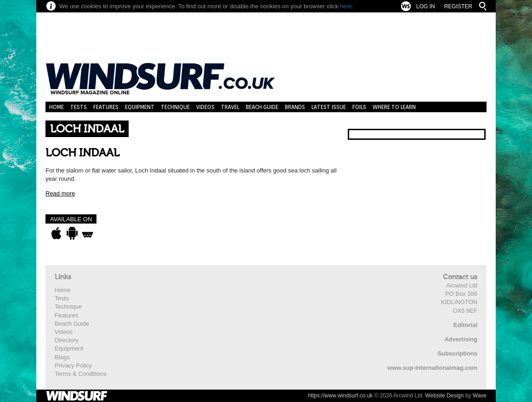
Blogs (62, 357)
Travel (230, 107)
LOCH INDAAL (82, 153)
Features (106, 107)
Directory (67, 340)
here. (347, 6)
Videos (205, 107)
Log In (426, 6)
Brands (295, 107)
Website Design (445, 396)
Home (57, 107)
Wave (480, 396)
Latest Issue (329, 107)
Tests (79, 107)
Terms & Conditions (81, 374)
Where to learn (394, 107)
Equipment (140, 107)
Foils (359, 107)
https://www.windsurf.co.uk (340, 396)
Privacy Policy (73, 365)
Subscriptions (457, 353)
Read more (60, 193)
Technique (175, 107)
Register (458, 6)
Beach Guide (262, 107)
